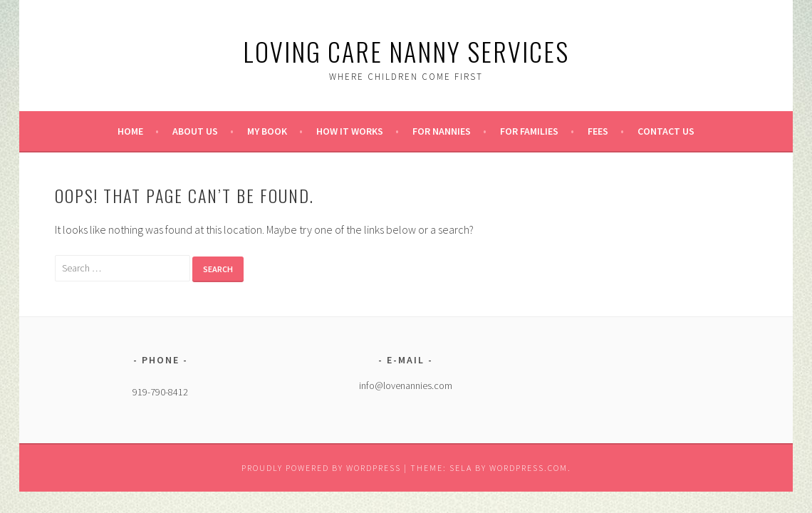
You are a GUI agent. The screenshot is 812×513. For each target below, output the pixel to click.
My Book (267, 131)
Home (130, 131)
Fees (598, 131)
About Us (195, 131)
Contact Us (666, 131)
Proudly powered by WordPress (321, 468)
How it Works (350, 131)
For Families (529, 131)
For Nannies (442, 131)
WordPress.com (529, 468)
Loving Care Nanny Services (406, 51)
